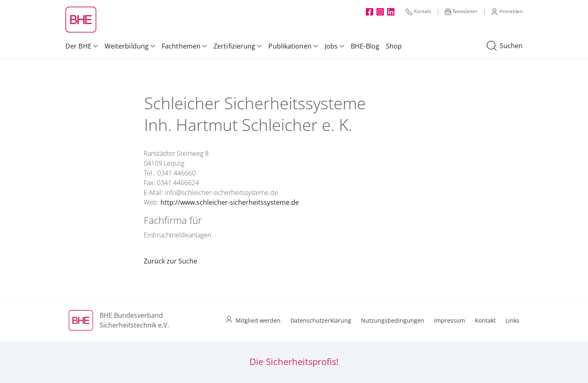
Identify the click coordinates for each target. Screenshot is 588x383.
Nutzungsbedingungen (393, 320)
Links (512, 320)
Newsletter (461, 11)
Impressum (450, 320)
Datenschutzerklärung (321, 320)
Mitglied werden (258, 320)
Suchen (505, 46)
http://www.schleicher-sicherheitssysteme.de (230, 202)
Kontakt (419, 11)
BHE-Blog (365, 46)
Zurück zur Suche (170, 261)
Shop (394, 46)
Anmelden (507, 11)
